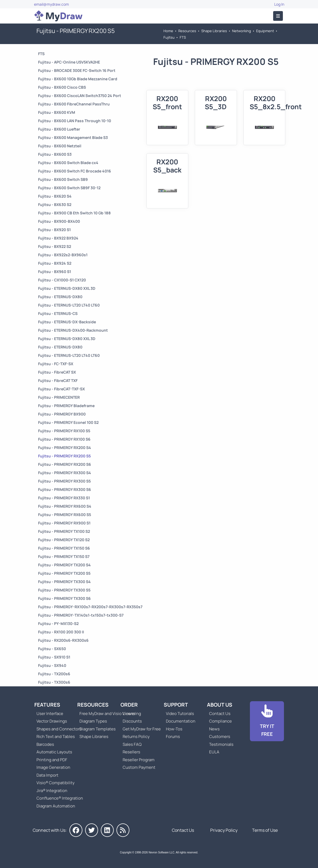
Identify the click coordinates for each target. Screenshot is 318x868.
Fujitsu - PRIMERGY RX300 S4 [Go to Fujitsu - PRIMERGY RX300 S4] (65, 473)
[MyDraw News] (123, 830)
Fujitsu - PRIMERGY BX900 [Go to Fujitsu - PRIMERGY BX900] (62, 414)
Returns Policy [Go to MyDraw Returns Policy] (136, 736)
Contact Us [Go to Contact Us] (220, 714)
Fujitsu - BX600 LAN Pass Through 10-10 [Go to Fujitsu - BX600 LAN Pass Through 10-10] (75, 121)
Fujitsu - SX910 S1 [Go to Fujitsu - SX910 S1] (54, 657)
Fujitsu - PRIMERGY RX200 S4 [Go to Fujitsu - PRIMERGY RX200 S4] (65, 448)
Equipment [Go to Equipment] (265, 31)
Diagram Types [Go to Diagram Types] (93, 721)
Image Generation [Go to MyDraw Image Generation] (53, 767)
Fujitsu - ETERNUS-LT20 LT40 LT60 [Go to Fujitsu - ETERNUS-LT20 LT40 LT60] (69, 305)
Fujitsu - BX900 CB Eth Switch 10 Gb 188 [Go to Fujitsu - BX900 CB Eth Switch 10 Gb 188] (74, 213)
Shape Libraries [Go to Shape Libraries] (214, 31)
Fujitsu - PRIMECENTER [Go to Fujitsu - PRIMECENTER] (59, 397)
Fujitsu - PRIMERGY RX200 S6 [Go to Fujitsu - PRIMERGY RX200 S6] (65, 464)
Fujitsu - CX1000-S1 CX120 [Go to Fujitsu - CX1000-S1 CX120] (62, 280)
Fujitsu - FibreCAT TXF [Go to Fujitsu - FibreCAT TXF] (58, 380)
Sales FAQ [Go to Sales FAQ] (132, 744)
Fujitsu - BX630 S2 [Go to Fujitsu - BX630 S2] (55, 204)
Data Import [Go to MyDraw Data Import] (47, 775)
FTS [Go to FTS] (183, 37)
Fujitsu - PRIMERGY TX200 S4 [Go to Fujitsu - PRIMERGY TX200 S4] (64, 565)
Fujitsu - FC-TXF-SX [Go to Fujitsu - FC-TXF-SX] (56, 364)
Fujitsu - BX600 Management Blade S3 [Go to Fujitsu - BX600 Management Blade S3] (73, 137)
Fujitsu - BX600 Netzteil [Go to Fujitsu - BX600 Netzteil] (60, 146)
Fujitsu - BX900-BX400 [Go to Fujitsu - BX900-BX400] (59, 221)
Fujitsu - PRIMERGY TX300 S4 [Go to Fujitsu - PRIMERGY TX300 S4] (64, 582)
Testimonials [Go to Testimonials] (221, 744)
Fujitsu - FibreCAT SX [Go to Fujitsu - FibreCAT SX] (57, 372)
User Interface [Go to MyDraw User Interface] (50, 714)
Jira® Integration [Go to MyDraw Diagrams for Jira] (52, 791)
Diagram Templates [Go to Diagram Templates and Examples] (98, 729)
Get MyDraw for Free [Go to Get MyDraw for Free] (142, 729)
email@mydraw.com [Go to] (51, 4)
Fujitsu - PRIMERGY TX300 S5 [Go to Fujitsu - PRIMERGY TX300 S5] (64, 590)
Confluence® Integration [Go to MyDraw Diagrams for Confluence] (60, 798)
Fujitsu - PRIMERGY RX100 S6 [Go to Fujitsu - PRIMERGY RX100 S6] (64, 439)
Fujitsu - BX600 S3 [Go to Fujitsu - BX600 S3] (55, 154)
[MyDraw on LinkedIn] (107, 830)
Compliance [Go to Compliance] (220, 721)
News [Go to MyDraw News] (214, 729)
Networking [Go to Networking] (242, 31)
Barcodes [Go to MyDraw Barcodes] (45, 744)
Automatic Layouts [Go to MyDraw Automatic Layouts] (54, 752)
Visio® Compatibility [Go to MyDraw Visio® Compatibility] (56, 783)
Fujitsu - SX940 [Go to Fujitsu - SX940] (52, 665)
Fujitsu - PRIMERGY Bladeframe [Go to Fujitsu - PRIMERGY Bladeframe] (66, 406)
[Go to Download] (267, 721)
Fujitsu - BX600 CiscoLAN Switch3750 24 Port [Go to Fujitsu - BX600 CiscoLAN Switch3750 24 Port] (80, 96)
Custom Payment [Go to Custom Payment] (139, 767)
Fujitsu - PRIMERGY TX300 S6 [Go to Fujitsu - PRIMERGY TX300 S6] (64, 598)
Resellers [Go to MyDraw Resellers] (131, 752)
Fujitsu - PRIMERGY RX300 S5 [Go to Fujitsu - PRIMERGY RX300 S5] (64, 481)
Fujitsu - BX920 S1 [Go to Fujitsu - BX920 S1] (54, 230)
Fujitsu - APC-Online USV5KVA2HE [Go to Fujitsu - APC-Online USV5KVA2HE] (69, 62)
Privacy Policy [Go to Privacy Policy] (224, 830)
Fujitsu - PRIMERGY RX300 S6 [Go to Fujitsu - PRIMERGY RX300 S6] (65, 489)
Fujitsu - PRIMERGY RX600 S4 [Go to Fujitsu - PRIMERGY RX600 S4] (65, 506)
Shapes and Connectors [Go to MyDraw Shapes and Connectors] (59, 729)
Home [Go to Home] (168, 31)
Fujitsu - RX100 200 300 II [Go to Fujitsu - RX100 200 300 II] (61, 632)
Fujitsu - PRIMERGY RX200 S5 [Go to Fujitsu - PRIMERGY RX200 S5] (64, 456)
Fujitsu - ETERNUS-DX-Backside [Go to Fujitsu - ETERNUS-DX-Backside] (67, 322)
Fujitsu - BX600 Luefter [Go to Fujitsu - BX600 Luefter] (59, 129)
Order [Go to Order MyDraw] (129, 705)
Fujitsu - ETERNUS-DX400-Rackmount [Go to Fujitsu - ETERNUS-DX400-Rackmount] (73, 330)
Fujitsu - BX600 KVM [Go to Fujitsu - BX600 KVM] (57, 112)
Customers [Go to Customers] (220, 736)
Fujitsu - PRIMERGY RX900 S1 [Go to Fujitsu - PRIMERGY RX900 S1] (64, 523)
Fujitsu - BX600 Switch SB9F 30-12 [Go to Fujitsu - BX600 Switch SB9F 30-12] (69, 188)
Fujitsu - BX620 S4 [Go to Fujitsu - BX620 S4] (55, 196)
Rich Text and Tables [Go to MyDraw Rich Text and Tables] (56, 736)
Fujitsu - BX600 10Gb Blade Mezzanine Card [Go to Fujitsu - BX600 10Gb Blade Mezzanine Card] (78, 79)
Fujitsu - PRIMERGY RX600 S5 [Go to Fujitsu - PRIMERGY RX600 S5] (65, 515)
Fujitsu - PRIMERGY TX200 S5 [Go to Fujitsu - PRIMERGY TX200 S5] (64, 573)
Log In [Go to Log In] (279, 4)
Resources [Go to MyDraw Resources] (187, 31)
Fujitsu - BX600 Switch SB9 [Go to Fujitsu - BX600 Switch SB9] (63, 179)
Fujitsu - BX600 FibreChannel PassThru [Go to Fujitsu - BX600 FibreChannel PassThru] (74, 104)
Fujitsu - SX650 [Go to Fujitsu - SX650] (52, 649)
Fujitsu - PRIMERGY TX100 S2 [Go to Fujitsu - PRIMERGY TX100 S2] (64, 531)
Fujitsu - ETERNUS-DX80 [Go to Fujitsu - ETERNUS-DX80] (60, 297)
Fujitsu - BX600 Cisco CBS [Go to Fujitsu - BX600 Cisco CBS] (62, 87)
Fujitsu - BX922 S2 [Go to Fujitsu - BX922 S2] (55, 246)
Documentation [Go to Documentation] (181, 721)
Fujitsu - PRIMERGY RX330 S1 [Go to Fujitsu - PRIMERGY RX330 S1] (64, 498)
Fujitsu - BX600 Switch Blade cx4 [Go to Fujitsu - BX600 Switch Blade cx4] (68, 163)
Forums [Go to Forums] (173, 736)
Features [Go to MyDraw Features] (47, 705)
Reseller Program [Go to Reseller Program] (139, 760)
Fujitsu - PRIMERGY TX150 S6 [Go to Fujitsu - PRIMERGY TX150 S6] (64, 548)
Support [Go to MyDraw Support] (176, 705)
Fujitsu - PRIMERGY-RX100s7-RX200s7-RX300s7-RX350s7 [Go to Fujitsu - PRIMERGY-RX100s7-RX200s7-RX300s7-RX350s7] (90, 607)
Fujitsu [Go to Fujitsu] (169, 37)
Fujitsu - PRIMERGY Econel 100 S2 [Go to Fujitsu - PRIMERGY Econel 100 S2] (68, 422)
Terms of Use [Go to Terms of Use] (265, 830)
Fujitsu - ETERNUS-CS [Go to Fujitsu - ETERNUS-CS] (58, 313)
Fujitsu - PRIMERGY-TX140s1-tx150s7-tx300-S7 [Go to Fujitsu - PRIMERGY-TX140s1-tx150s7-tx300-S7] (81, 615)
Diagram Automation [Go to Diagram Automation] (56, 806)
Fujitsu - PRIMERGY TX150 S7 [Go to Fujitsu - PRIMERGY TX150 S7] (64, 556)
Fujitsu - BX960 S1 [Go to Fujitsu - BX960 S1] (55, 272)
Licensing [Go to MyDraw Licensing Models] (132, 714)
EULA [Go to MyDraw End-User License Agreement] (214, 752)
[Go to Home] (58, 16)
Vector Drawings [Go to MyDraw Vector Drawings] (52, 721)
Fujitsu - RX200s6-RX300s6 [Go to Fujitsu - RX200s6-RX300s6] (63, 640)
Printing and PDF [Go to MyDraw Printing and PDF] (52, 760)
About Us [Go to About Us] (220, 705)
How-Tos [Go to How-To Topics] (174, 729)
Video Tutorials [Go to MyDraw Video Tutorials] (180, 714)
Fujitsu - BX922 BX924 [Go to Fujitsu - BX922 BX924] (58, 238)
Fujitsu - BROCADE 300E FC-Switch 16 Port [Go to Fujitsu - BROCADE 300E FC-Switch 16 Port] (77, 70)
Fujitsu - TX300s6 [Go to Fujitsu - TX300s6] (54, 682)
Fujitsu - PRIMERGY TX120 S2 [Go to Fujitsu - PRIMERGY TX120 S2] (64, 540)
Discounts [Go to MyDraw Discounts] (132, 721)
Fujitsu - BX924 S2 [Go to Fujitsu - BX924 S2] (55, 263)
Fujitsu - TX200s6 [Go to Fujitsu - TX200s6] (54, 674)
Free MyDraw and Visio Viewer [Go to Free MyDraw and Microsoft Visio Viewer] (105, 714)
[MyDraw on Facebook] (76, 830)
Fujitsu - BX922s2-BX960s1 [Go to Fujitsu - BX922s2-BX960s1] (63, 255)
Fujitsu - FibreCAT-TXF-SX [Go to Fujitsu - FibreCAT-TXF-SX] (61, 389)
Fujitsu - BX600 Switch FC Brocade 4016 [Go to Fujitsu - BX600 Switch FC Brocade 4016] (75, 171)
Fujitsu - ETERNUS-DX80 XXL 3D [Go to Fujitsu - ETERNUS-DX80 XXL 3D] (67, 288)
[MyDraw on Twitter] (92, 830)
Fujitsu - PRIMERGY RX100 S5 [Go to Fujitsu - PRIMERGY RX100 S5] (64, 431)
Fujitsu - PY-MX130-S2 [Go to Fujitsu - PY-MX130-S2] (58, 623)
